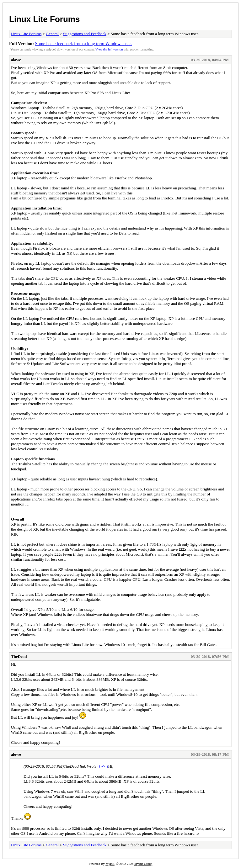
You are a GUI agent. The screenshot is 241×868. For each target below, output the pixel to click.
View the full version (109, 49)
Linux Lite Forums (44, 19)
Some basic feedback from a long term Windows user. (83, 44)
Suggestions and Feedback (85, 34)
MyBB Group (143, 864)
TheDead (19, 656)
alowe (16, 60)
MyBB (110, 864)
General (52, 34)
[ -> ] (104, 766)
